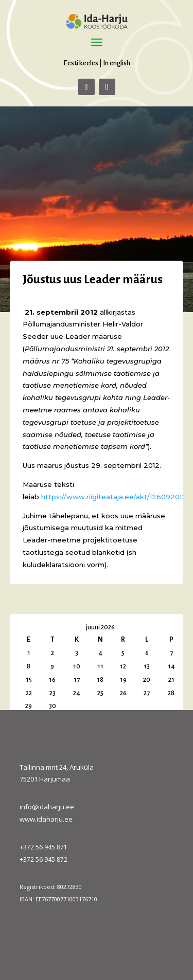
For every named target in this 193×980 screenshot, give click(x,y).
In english (117, 63)
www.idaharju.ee (46, 819)
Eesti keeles (81, 63)
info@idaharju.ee (47, 807)
